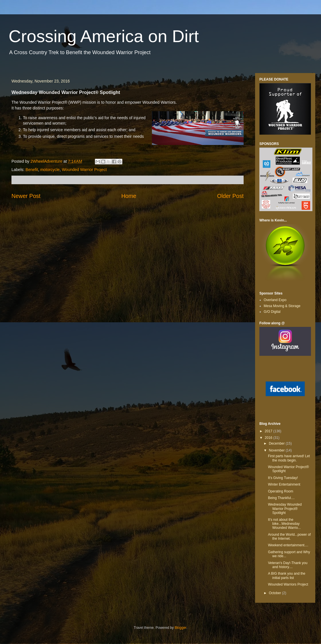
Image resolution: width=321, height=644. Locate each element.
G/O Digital (272, 312)
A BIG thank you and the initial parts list (287, 576)
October (275, 593)
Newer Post (26, 196)
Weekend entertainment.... (288, 545)
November (277, 450)
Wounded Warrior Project (84, 170)
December (277, 443)
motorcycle (50, 170)
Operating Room (281, 491)
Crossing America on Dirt (104, 36)
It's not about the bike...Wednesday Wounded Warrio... (284, 524)
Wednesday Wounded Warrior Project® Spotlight (285, 509)
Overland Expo (275, 300)
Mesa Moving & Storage (282, 306)
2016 (269, 438)
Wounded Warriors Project (288, 584)
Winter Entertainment (284, 484)
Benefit (32, 170)
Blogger (180, 628)
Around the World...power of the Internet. (289, 537)
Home (129, 196)
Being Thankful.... (281, 498)
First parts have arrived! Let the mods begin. (289, 458)
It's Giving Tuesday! (283, 478)
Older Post (230, 196)
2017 (269, 431)
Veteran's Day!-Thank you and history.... (288, 565)
